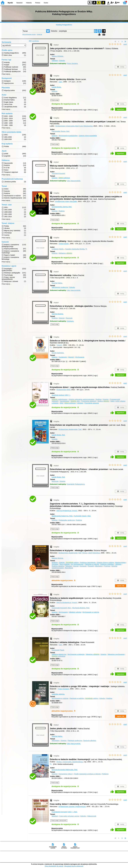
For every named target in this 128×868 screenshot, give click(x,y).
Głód (61, 403)
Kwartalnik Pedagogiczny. (76, 484)
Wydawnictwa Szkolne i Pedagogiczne (72, 806)
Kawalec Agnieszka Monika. (76, 249)
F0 (108, 2)
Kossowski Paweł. (58, 650)
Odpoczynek (92, 816)
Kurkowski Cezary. (82, 516)
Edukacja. (70, 321)
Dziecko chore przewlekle (88, 136)
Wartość (71, 357)
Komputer (83, 566)
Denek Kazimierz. (58, 353)
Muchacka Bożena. (81, 608)
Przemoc (107, 566)
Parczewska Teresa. (61, 131)
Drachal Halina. (57, 283)
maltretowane (60, 399)
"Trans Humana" (63, 689)
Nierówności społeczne (60, 287)
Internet (76, 566)
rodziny (72, 562)
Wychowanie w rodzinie (91, 612)
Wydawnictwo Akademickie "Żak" (70, 429)
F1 (112, 2)
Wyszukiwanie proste (29, 34)
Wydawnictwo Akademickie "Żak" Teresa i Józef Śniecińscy (79, 553)
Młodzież (55, 816)
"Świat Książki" (64, 244)
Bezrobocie (69, 568)
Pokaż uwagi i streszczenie (59, 820)
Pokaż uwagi (55, 100)
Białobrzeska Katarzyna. (62, 516)
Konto (46, 3)
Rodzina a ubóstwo (107, 564)
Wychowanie (80, 357)
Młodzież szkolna (75, 612)
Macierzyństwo (120, 562)
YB (99, 2)
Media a (103, 401)
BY (103, 2)
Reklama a (65, 253)
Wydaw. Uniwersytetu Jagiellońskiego (70, 762)
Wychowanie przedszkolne (68, 136)
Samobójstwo (64, 401)
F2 (117, 2)
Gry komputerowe (77, 564)
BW (94, 2)
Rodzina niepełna (58, 566)
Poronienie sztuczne (92, 403)
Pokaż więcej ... (7, 74)
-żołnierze (64, 178)
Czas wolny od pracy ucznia (69, 816)
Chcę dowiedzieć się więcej (54, 866)
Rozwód (91, 566)
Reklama (105, 774)
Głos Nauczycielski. (74, 181)
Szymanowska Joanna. (62, 207)
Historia (29, 3)
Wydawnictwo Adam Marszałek (66, 201)
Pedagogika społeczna (67, 520)
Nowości (19, 3)
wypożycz (121, 109)
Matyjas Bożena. (58, 314)
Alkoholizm (99, 566)
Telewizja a (92, 654)
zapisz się (121, 586)
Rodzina (62, 211)
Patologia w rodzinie (92, 564)
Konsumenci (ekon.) (66, 774)
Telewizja (68, 566)
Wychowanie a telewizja (76, 654)
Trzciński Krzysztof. (58, 173)
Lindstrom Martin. (58, 249)
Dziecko (62, 61)
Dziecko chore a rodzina (105, 562)
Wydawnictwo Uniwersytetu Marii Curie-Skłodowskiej (74, 126)
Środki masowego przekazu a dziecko (87, 774)
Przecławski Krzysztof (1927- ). (64, 812)
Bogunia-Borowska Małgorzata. (65, 770)
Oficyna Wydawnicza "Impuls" (67, 511)
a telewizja (58, 656)
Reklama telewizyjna (59, 654)
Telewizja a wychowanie (116, 654)
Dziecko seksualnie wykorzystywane (82, 399)
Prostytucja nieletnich (89, 401)
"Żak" (60, 82)
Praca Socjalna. (73, 63)
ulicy (75, 401)
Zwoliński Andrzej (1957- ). (61, 395)
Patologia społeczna (75, 741)
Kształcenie (63, 357)
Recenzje (69, 318)
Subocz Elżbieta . (58, 56)
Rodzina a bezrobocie (88, 562)
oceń (125, 44)
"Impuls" (59, 345)
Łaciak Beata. (56, 87)
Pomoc (38, 3)
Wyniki (10, 3)
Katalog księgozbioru (64, 25)
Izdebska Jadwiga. (58, 694)
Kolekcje (39, 34)
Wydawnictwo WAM (63, 390)
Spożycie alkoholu (90, 741)
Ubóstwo (55, 61)
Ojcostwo (55, 564)
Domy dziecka (64, 564)
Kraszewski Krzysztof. (62, 608)
